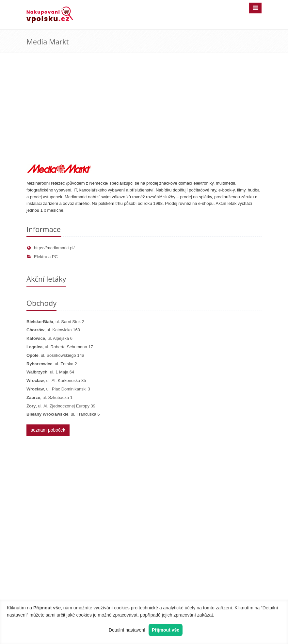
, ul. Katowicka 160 (53, 330)
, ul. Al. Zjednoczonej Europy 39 (61, 406)
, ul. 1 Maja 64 (50, 372)
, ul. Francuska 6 (63, 414)
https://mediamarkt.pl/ (50, 248)
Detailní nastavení (127, 630)
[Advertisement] (144, 115)
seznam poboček (48, 430)
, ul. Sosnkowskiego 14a (55, 355)
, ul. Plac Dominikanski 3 (58, 389)
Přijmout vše (166, 630)
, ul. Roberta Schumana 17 (60, 347)
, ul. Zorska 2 (52, 364)
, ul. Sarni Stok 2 (55, 322)
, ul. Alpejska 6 (49, 338)
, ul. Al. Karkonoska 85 (56, 380)
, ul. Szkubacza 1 (49, 397)
